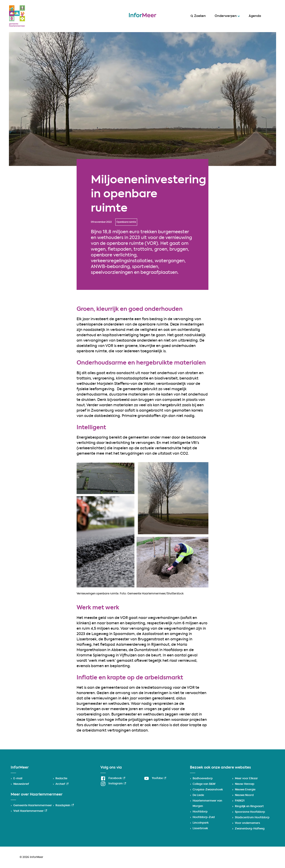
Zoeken (198, 16)
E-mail (18, 779)
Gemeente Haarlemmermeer (33, 806)
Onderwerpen (227, 16)
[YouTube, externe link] (155, 778)
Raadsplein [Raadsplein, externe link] (65, 806)
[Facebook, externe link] (113, 778)
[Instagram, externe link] (113, 784)
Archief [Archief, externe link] (62, 784)
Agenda (255, 16)
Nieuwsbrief (21, 784)
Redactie (61, 779)
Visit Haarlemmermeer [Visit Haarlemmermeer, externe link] (30, 811)
